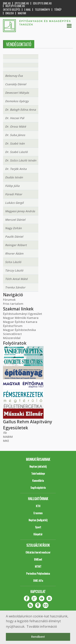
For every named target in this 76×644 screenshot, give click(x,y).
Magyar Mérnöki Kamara (21, 318)
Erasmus (38, 513)
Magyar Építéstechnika (19, 330)
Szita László (13, 262)
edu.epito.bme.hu (42, 3)
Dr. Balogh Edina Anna (20, 110)
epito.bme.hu (22, 3)
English (10, 13)
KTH (38, 506)
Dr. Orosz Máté (16, 126)
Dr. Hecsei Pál (15, 118)
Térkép (58, 10)
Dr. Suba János (15, 135)
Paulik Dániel (14, 237)
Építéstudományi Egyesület (23, 314)
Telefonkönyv (42, 10)
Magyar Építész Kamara (20, 322)
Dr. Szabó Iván (15, 143)
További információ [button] (42, 626)
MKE (6, 441)
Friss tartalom (13, 304)
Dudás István (14, 177)
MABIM (8, 437)
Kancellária (38, 480)
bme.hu (7, 3)
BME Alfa (38, 580)
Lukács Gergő (14, 203)
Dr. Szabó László (16, 152)
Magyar (22, 13)
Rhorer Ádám (14, 253)
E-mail (28, 10)
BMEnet (38, 559)
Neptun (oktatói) (38, 466)
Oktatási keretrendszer (38, 552)
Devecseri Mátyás (17, 93)
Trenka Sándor (15, 287)
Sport (38, 527)
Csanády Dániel (16, 84)
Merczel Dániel (15, 220)
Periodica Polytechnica (38, 573)
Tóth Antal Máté (16, 279)
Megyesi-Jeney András (20, 211)
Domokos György (17, 101)
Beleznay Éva (14, 76)
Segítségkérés (38, 487)
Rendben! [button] (38, 637)
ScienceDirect (12, 334)
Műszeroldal (12, 338)
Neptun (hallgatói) (38, 520)
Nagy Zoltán (13, 228)
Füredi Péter (14, 194)
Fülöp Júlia (12, 186)
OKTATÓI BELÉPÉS (12, 10)
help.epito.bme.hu (15, 6)
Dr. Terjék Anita (16, 169)
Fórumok (9, 300)
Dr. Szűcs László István (21, 160)
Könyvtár (38, 534)
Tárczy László (14, 270)
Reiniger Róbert (16, 245)
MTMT (38, 566)
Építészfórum (13, 326)
